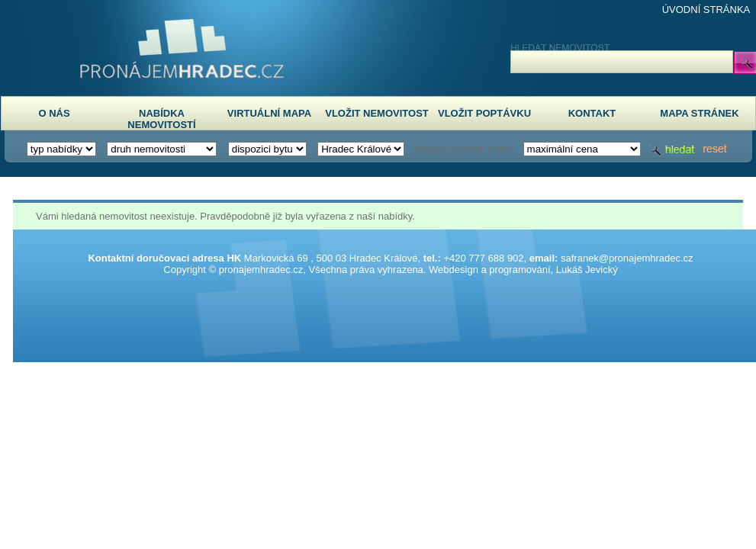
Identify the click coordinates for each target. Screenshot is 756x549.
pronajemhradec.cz (261, 270)
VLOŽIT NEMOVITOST (377, 113)
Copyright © (190, 270)
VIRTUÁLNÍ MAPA (269, 113)
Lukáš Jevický (587, 270)
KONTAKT (592, 113)
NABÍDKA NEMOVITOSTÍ (161, 119)
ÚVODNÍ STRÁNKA (706, 10)
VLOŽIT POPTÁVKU (484, 113)
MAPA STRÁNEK (699, 113)
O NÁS (54, 113)
